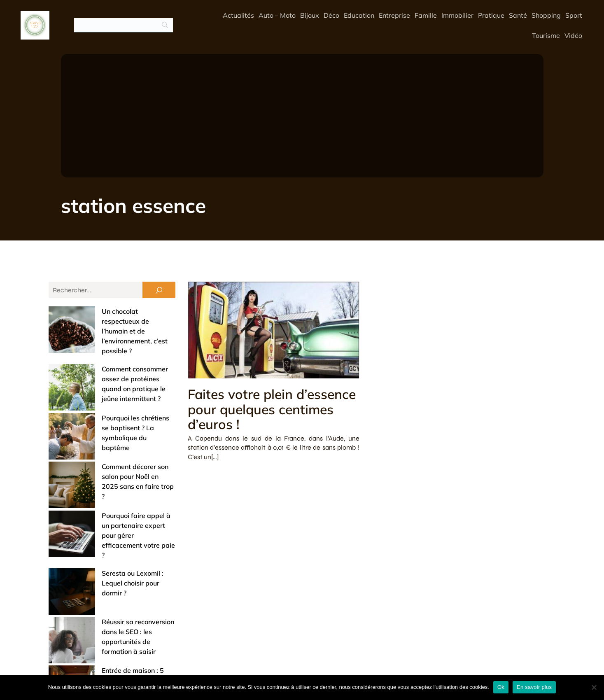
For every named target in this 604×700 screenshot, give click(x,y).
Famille (426, 15)
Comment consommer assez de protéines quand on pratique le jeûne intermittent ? (105, 349)
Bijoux (310, 15)
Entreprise (394, 15)
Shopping (546, 15)
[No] (594, 687)
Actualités (238, 15)
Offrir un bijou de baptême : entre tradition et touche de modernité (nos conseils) (105, 565)
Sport (574, 15)
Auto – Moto (277, 15)
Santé (518, 15)
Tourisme (546, 35)
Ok (501, 687)
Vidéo (573, 35)
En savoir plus (534, 687)
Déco (331, 15)
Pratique (491, 15)
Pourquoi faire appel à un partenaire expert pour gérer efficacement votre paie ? (108, 443)
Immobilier (457, 15)
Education (359, 15)
